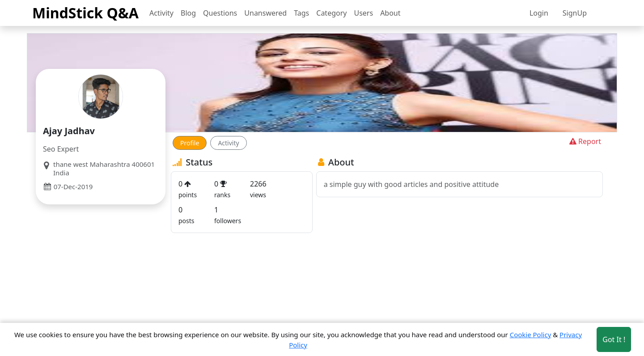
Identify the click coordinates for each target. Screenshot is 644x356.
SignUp (575, 13)
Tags (301, 13)
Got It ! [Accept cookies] (614, 339)
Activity (161, 13)
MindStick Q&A (85, 13)
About (390, 13)
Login (539, 13)
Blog (188, 13)
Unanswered (265, 13)
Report (584, 141)
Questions (220, 13)
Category (331, 13)
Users (363, 13)
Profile (190, 143)
